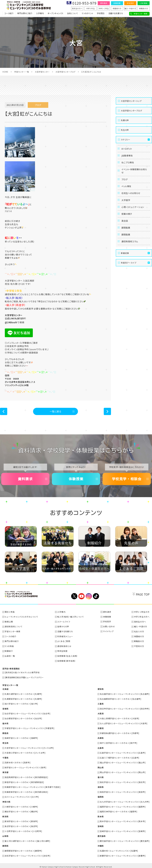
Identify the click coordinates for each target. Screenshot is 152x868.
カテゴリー (126, 140)
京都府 (100, 728)
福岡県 (100, 796)
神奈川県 (6, 801)
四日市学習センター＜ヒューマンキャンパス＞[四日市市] (125, 709)
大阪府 (100, 714)
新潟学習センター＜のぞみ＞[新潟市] (21, 820)
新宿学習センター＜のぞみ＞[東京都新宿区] (24, 781)
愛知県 (100, 689)
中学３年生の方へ (142, 618)
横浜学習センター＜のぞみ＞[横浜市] (21, 810)
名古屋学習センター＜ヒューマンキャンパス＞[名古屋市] (125, 694)
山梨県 (5, 834)
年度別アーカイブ (129, 269)
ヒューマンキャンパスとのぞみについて (22, 618)
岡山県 (100, 767)
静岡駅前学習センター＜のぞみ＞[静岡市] (23, 849)
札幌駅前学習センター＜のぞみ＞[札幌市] (23, 699)
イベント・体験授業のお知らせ (134, 173)
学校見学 (130, 3)
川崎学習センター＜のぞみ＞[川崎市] (21, 805)
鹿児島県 (102, 834)
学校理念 (101, 14)
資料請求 (104, 3)
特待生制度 (62, 652)
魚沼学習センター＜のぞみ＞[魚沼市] (21, 825)
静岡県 (5, 844)
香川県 (100, 776)
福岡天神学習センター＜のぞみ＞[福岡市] (119, 810)
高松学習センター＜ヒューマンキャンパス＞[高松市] (123, 781)
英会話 (125, 226)
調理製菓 (126, 233)
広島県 (100, 747)
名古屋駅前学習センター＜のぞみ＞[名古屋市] (121, 699)
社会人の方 (139, 632)
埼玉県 (5, 743)
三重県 (100, 704)
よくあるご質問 (64, 642)
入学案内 (40, 14)
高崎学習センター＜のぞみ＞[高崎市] (21, 738)
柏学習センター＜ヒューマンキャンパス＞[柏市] (26, 767)
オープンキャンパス (55, 14)
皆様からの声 (63, 628)
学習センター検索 (140, 14)
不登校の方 (139, 647)
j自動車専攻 (128, 156)
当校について (73, 14)
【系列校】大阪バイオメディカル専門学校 (22, 673)
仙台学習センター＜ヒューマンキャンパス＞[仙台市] (28, 714)
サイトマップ (108, 632)
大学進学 (126, 204)
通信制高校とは (64, 647)
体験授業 (117, 3)
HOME (5, 72)
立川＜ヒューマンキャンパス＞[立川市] (22, 796)
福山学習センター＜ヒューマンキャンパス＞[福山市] (123, 762)
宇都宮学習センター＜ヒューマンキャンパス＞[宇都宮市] (30, 728)
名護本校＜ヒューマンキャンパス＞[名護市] (119, 849)
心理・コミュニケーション (134, 211)
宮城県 (5, 709)
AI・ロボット (127, 149)
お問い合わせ (109, 628)
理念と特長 (10, 613)
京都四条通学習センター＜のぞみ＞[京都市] (120, 733)
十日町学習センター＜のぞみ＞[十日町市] (23, 829)
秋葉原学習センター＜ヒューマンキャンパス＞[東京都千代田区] (33, 786)
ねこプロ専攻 (128, 164)
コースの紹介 (11, 637)
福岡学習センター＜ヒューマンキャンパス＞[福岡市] (123, 805)
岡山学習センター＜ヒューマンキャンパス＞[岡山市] (123, 772)
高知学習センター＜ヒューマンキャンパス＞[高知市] (123, 791)
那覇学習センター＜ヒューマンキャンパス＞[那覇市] (123, 854)
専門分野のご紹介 (25, 14)
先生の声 (125, 130)
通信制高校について (14, 628)
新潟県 (5, 815)
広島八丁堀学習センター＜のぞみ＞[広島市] (120, 757)
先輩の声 (125, 120)
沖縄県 (100, 844)
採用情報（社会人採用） (68, 657)
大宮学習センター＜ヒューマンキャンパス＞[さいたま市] (29, 747)
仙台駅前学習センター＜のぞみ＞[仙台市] (23, 718)
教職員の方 (144, 8)
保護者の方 (117, 8)
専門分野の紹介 (12, 642)
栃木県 (5, 723)
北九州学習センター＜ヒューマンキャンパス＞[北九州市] (125, 801)
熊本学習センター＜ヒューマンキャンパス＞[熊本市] (123, 820)
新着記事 (125, 260)
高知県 (100, 786)
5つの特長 (9, 647)
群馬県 (5, 733)
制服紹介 (9, 652)
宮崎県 (100, 825)
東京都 (5, 772)
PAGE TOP (143, 596)
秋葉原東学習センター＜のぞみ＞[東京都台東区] (26, 791)
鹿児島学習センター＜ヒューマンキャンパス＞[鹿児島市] (125, 839)
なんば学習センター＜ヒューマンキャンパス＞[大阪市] (124, 723)
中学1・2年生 (104, 8)
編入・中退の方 (130, 8)
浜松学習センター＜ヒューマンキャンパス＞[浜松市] (28, 854)
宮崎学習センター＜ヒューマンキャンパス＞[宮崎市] (123, 829)
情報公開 (9, 623)
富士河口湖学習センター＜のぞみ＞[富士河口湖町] (28, 839)
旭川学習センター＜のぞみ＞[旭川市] (21, 704)
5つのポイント (87, 14)
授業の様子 (127, 218)
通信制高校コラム (130, 248)
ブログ (125, 182)
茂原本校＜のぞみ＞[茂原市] (18, 762)
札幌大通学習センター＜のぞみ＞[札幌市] (23, 694)
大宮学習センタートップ (131, 101)
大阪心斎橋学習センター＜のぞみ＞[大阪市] (120, 718)
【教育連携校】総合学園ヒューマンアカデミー (24, 678)
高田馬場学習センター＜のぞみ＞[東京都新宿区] (26, 776)
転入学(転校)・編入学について (71, 618)
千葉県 (5, 757)
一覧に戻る (56, 411)
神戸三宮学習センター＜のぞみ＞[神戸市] (119, 743)
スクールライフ (64, 623)
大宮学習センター (44, 72)
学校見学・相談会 (127, 480)
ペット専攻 (127, 189)
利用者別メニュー (65, 637)
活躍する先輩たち (116, 14)
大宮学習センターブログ (68, 72)
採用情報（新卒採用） (67, 661)
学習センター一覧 (22, 72)
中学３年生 (91, 8)
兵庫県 (100, 738)
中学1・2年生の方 (142, 613)
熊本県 (100, 815)
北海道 (5, 689)
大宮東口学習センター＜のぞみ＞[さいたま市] (25, 752)
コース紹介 (9, 14)
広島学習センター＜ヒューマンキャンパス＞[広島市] (123, 752)
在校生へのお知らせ (131, 196)
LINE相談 (144, 3)
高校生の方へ (77, 8)
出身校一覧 (10, 657)
